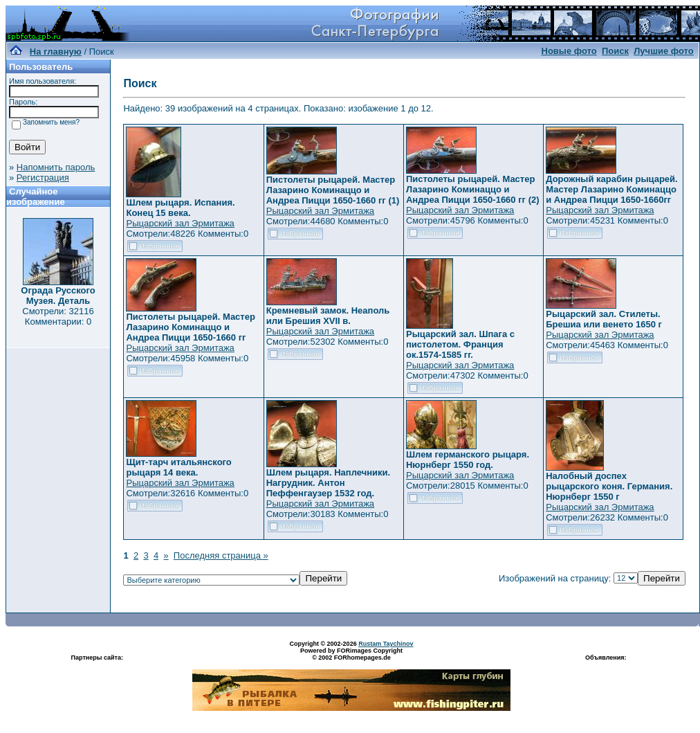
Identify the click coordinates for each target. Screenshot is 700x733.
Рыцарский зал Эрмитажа (180, 223)
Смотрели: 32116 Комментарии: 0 (58, 316)
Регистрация (43, 178)
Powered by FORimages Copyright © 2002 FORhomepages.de (351, 654)
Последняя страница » (221, 555)
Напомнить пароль (56, 167)
